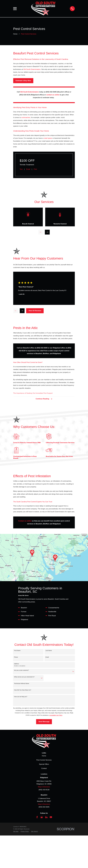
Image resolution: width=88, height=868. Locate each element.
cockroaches (26, 117)
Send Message (44, 722)
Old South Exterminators (32, 69)
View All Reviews (35, 311)
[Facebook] (37, 817)
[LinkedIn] (46, 817)
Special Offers (44, 764)
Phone (16, 657)
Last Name (49, 651)
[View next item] (47, 232)
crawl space (48, 138)
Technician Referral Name (22, 683)
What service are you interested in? (24, 677)
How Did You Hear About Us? (23, 690)
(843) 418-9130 (44, 790)
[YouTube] (51, 817)
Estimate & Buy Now (23, 81)
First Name (17, 651)
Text (21, 169)
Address (16, 664)
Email (28, 169)
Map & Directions (44, 787)
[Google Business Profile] (42, 817)
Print (35, 169)
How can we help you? (21, 697)
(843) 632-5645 (44, 807)
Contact (44, 768)
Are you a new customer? (21, 670)
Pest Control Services (44, 760)
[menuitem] (16, 831)
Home (44, 756)
